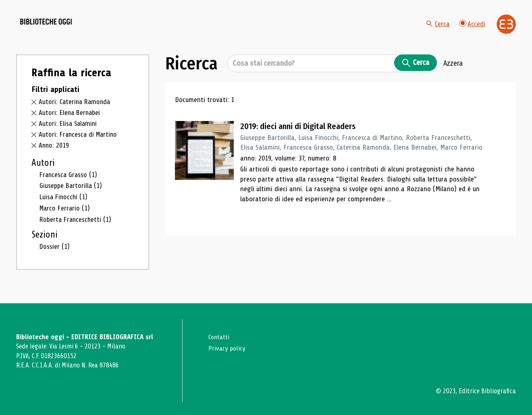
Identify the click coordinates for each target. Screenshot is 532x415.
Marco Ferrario (66, 216)
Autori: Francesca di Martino (79, 143)
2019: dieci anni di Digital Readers (301, 135)
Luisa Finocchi (64, 205)
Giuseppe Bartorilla (72, 194)
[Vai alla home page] (61, 29)
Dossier (55, 254)
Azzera (453, 72)
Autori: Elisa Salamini (69, 132)
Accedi (472, 28)
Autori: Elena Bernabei (71, 121)
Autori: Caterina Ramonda (76, 111)
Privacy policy (228, 348)
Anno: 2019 (54, 154)
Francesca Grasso (69, 183)
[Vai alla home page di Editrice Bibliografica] (506, 29)
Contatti (220, 337)
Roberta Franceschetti (77, 227)
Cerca (437, 28)
